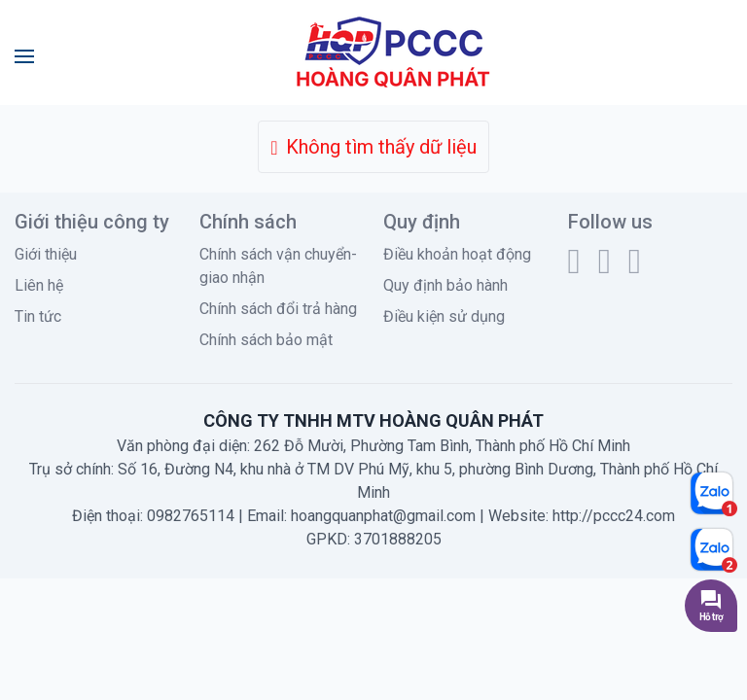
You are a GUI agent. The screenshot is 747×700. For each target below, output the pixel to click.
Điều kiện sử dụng (444, 316)
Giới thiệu (46, 254)
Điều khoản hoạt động (457, 254)
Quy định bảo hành (445, 285)
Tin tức (38, 316)
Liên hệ (39, 285)
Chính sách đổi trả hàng (278, 309)
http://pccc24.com (614, 516)
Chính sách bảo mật (266, 340)
